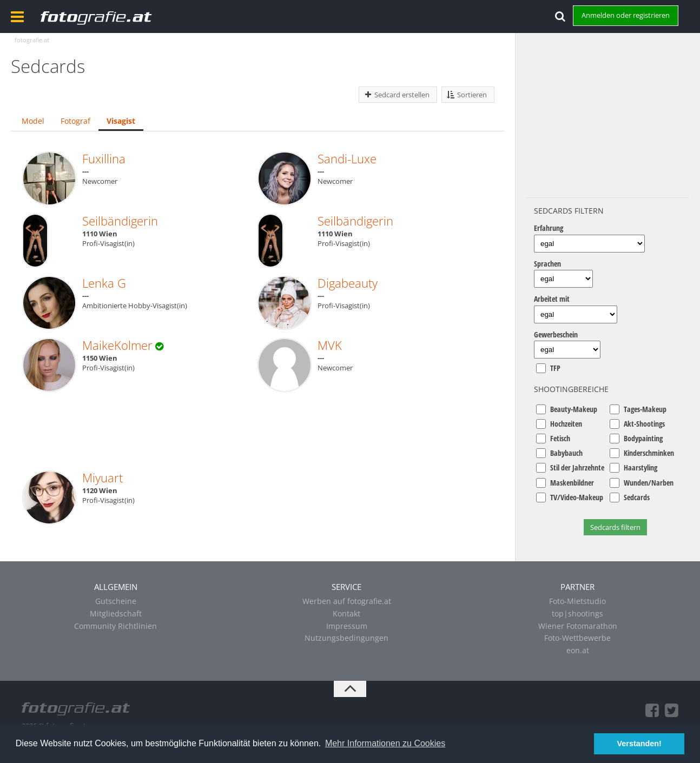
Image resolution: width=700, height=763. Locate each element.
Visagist (121, 121)
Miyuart (103, 477)
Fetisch (560, 438)
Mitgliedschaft (116, 613)
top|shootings (577, 613)
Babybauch (566, 453)
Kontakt (346, 613)
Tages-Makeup (645, 409)
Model (33, 121)
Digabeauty (348, 283)
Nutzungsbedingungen (346, 638)
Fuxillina (104, 158)
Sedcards (637, 497)
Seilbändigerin (120, 221)
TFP (555, 368)
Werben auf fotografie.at (347, 601)
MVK (330, 345)
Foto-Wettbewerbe (577, 638)
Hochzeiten (566, 424)
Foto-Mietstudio (577, 601)
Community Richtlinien (115, 626)
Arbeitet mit (552, 299)
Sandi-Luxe (347, 158)
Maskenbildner (572, 483)
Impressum (347, 626)
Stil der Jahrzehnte (577, 467)
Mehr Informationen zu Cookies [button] (385, 743)
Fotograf (75, 121)
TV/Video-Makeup (577, 497)
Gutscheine (116, 601)
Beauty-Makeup (574, 409)
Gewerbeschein (556, 334)
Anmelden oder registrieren (626, 15)
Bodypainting (643, 438)
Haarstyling (640, 467)
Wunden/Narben (649, 483)
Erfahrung (549, 228)
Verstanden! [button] (639, 744)
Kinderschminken (649, 453)
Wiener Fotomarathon (578, 626)
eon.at (578, 650)
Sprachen (547, 264)
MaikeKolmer (117, 345)
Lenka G (104, 283)
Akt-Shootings (644, 424)
